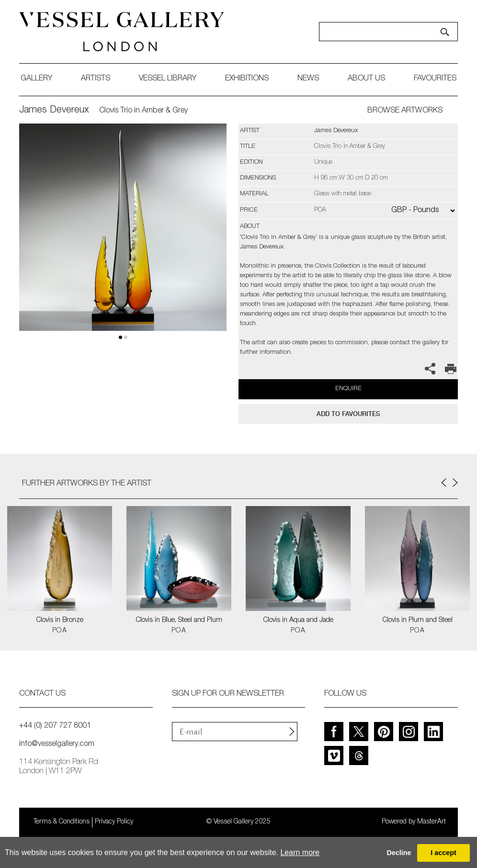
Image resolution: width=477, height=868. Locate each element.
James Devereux (54, 111)
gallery (36, 79)
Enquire (348, 389)
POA (60, 631)
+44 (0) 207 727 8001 (55, 726)
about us (366, 79)
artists (96, 79)
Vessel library (168, 79)
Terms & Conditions (62, 822)
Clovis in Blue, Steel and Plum (179, 620)
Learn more (300, 852)
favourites (435, 79)
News (308, 79)
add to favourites (348, 414)
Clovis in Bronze (60, 620)
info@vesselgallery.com (57, 744)
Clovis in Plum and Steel (418, 620)
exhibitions (247, 79)
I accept (443, 853)
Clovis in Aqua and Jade (298, 620)
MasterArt (432, 822)
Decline (399, 853)
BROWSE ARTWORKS (405, 111)
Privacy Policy (114, 822)
